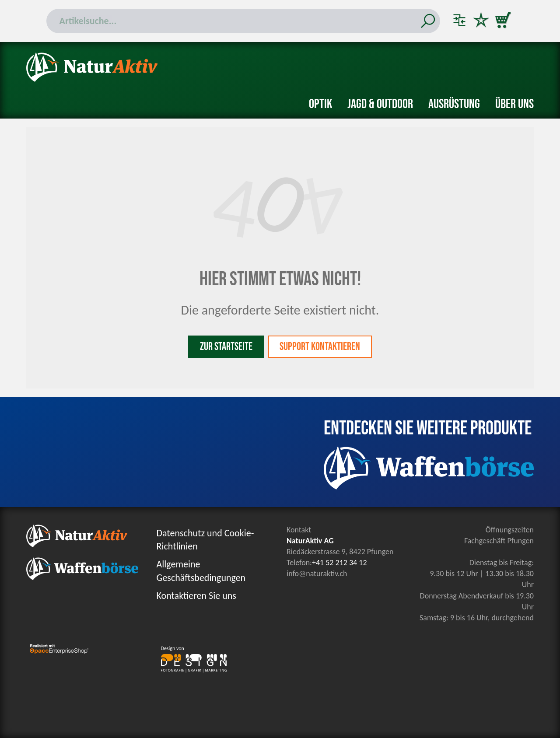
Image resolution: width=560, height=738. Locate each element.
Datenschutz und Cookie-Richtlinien (205, 540)
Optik (320, 104)
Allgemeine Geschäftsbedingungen (201, 571)
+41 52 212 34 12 (339, 563)
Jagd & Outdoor (380, 104)
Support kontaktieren (320, 347)
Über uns (514, 104)
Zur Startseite (226, 347)
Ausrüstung (454, 104)
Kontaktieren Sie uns (196, 596)
